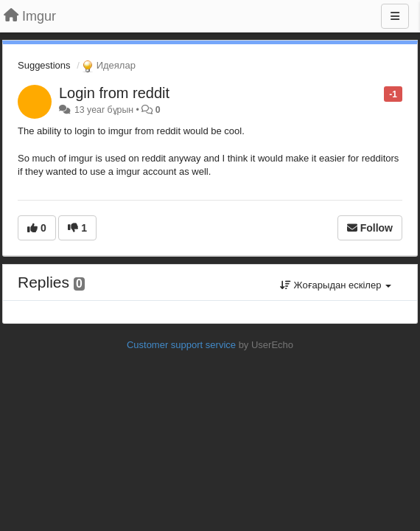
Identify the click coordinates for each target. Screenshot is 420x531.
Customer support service (181, 345)
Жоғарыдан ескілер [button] (336, 285)
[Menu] (395, 16)
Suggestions (44, 65)
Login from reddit (114, 93)
